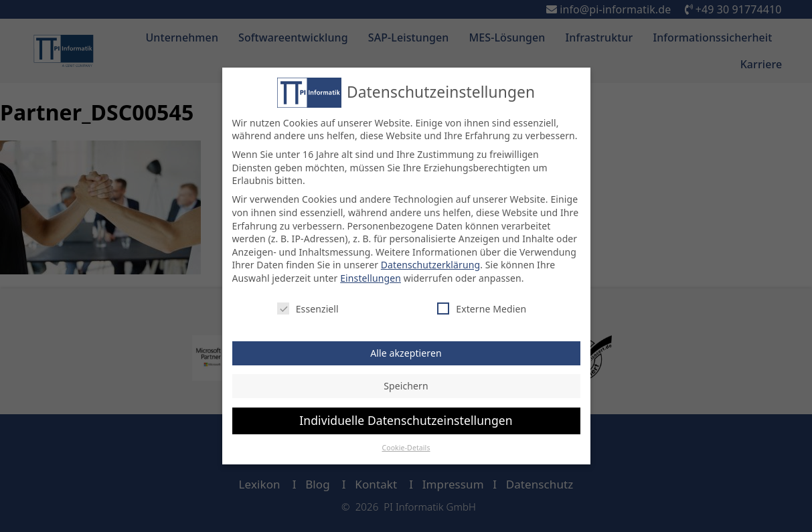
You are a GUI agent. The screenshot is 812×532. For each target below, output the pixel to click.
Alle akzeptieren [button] (406, 352)
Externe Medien (482, 308)
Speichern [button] (406, 386)
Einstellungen (371, 277)
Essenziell (308, 308)
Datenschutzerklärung (430, 265)
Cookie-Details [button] (406, 447)
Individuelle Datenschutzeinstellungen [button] (406, 420)
